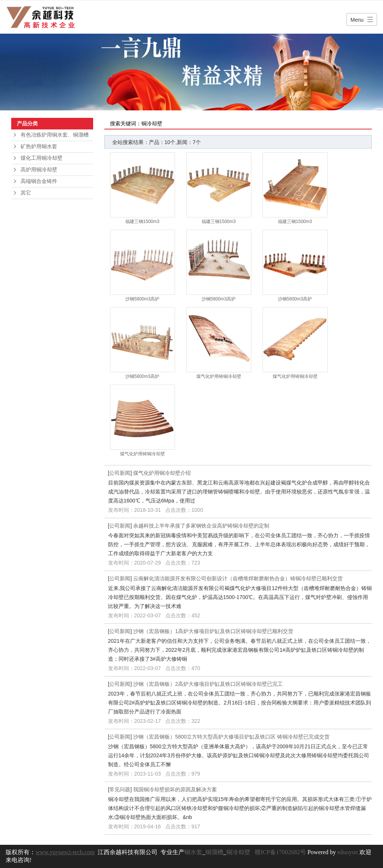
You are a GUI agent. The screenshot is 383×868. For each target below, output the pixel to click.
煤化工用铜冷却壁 (42, 158)
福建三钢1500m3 (142, 221)
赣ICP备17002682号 (280, 852)
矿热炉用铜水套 (39, 146)
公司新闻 (120, 473)
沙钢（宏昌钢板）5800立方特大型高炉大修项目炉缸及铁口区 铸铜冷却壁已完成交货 (231, 737)
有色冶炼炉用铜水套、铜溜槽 (55, 135)
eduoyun (348, 852)
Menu (357, 20)
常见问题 (120, 789)
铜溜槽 (214, 852)
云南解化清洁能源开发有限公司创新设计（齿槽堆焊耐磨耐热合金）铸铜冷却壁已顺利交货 (238, 578)
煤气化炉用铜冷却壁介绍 (162, 473)
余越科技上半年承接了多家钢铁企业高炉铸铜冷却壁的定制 (201, 526)
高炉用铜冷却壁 (39, 170)
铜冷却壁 (238, 852)
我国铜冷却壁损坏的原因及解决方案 (175, 789)
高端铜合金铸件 (39, 181)
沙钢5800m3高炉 (142, 299)
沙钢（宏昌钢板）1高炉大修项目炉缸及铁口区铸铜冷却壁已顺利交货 (213, 631)
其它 (26, 193)
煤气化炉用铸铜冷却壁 (219, 376)
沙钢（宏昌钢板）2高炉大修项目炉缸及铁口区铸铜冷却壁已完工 (208, 684)
